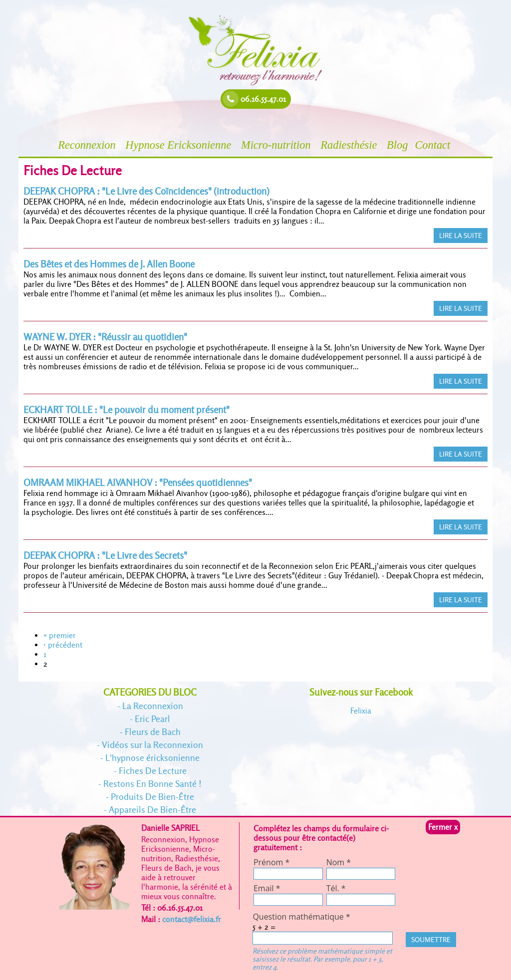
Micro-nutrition (277, 145)
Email (267, 888)
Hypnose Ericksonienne (180, 145)
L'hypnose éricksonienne (152, 758)
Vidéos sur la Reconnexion (152, 745)
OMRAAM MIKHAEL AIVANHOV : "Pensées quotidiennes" (138, 483)
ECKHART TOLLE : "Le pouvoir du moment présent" (127, 410)
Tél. (336, 888)
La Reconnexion (153, 706)
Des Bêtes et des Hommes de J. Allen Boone (109, 264)
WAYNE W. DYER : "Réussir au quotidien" (105, 337)
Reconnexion (88, 145)
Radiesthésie (350, 145)
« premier (60, 635)
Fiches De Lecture (153, 771)
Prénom (271, 862)
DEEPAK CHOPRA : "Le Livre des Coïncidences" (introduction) (146, 191)
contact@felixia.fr (192, 919)
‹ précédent (63, 645)
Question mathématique (301, 917)
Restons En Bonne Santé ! (152, 784)
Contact (434, 145)
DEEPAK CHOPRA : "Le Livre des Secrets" (105, 556)
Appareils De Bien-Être (152, 810)
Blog (397, 145)
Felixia (361, 711)
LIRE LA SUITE (461, 236)
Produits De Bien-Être (152, 797)
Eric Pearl (152, 719)
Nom (339, 862)
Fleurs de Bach (153, 732)
